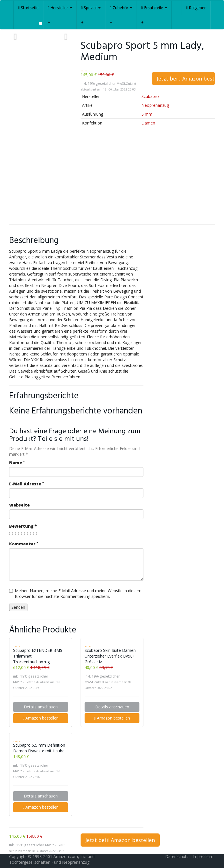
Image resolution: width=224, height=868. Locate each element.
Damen (148, 123)
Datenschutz (177, 856)
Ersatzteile (154, 8)
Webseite (19, 505)
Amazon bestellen (40, 718)
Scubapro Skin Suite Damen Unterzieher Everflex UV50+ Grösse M (110, 656)
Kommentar (24, 544)
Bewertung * (23, 526)
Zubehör (121, 8)
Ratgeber (196, 8)
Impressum (203, 856)
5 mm (147, 114)
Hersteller (60, 8)
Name (17, 463)
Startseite (28, 8)
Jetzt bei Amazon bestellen (186, 79)
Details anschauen (41, 707)
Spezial (91, 8)
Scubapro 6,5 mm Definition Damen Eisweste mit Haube (39, 748)
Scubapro (150, 96)
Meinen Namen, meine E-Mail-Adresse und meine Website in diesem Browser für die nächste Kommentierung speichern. (75, 593)
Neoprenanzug (155, 105)
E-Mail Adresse (27, 484)
